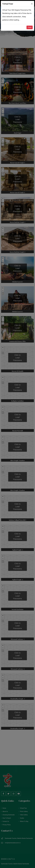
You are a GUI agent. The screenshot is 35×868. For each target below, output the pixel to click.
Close (30, 27)
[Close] (32, 4)
